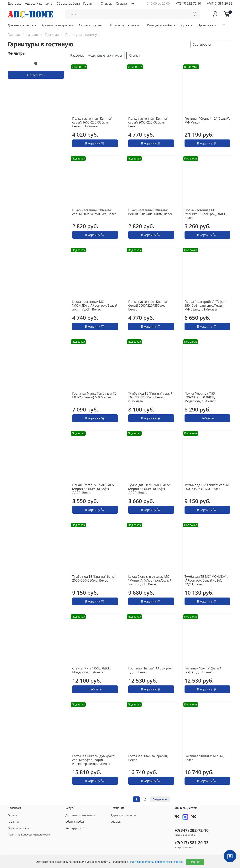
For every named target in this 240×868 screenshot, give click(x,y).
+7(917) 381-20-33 (220, 3)
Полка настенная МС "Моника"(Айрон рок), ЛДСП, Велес (206, 214)
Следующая (160, 799)
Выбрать (207, 418)
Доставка (15, 3)
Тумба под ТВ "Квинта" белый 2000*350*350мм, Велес (94, 578)
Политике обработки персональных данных (156, 862)
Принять (195, 862)
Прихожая (207, 25)
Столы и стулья (92, 25)
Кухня (187, 25)
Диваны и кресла (22, 25)
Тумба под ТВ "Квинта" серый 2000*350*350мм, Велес (207, 487)
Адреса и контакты (39, 3)
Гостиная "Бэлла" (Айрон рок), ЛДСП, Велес (151, 670)
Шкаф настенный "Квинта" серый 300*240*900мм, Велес (94, 212)
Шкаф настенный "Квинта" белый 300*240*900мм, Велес (150, 212)
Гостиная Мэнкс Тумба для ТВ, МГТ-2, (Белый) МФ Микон (95, 395)
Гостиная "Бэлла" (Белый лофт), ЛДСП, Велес (203, 670)
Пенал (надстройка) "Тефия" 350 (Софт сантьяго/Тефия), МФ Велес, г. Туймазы (206, 305)
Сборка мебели (68, 3)
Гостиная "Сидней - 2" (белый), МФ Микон (207, 120)
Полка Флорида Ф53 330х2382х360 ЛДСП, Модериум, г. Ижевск (200, 397)
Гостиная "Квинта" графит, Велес (148, 758)
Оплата (121, 3)
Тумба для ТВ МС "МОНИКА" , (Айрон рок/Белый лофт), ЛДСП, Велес (206, 580)
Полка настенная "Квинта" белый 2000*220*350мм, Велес (148, 305)
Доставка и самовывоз (80, 815)
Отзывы (107, 3)
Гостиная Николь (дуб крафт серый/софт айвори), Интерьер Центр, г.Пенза (93, 760)
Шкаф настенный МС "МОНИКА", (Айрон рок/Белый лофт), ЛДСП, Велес (95, 305)
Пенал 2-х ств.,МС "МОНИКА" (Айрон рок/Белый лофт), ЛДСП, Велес (94, 489)
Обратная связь (18, 828)
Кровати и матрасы (58, 25)
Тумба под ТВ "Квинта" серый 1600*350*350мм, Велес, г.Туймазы (150, 397)
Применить (36, 75)
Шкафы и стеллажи (126, 25)
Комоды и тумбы (162, 25)
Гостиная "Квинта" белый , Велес (204, 758)
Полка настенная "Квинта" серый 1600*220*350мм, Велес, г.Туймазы (92, 122)
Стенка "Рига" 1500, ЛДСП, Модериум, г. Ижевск (92, 670)
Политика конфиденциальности (29, 834)
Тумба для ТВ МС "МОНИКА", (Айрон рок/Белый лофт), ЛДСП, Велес (149, 489)
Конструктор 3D (76, 828)
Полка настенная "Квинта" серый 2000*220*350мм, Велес (148, 122)
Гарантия (90, 3)
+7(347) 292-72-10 (188, 3)
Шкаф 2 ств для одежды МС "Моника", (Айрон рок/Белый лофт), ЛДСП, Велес (150, 580)
